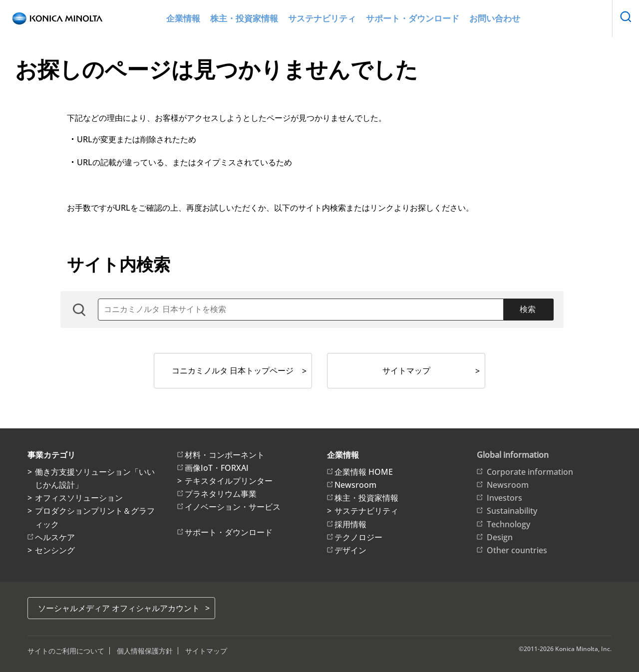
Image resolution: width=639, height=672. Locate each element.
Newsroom (355, 485)
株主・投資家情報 (260, 19)
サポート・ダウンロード (402, 19)
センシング (55, 550)
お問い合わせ (472, 19)
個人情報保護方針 (145, 651)
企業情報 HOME (364, 472)
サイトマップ (406, 370)
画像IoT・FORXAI (217, 468)
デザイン (350, 550)
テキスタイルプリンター (229, 481)
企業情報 (208, 19)
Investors (504, 498)
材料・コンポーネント (225, 455)
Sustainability (512, 511)
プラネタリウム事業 (221, 494)
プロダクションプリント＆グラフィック (95, 517)
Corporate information (530, 472)
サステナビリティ (326, 19)
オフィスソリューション (79, 498)
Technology (508, 524)
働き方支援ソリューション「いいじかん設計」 (95, 478)
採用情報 (350, 524)
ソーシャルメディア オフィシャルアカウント (119, 608)
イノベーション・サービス (233, 507)
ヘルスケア (55, 537)
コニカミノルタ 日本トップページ (233, 370)
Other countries (517, 550)
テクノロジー (358, 537)
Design (500, 537)
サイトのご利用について (66, 651)
